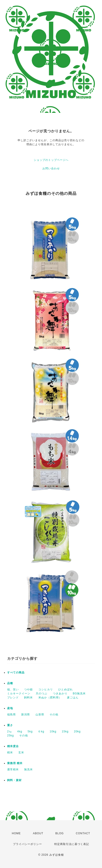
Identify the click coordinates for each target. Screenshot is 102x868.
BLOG (59, 833)
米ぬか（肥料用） (50, 698)
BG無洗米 (79, 694)
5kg (30, 731)
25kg (10, 736)
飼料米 (28, 698)
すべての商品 (16, 673)
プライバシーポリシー (27, 844)
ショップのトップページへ (51, 160)
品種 (10, 683)
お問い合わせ (51, 168)
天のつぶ (42, 694)
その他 (54, 715)
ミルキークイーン (19, 694)
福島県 (11, 715)
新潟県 (26, 715)
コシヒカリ (46, 689)
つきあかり (60, 694)
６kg (41, 731)
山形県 (40, 715)
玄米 (21, 752)
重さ (10, 725)
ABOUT (38, 833)
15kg (65, 731)
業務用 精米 (15, 763)
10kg (53, 731)
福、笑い (13, 689)
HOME (16, 833)
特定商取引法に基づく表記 (72, 844)
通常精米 (13, 769)
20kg (77, 731)
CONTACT (83, 833)
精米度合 (13, 746)
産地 (10, 708)
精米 (10, 752)
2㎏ (9, 731)
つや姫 (28, 689)
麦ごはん (73, 698)
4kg (20, 731)
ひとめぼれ (66, 689)
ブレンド (13, 698)
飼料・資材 (14, 780)
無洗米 (28, 769)
